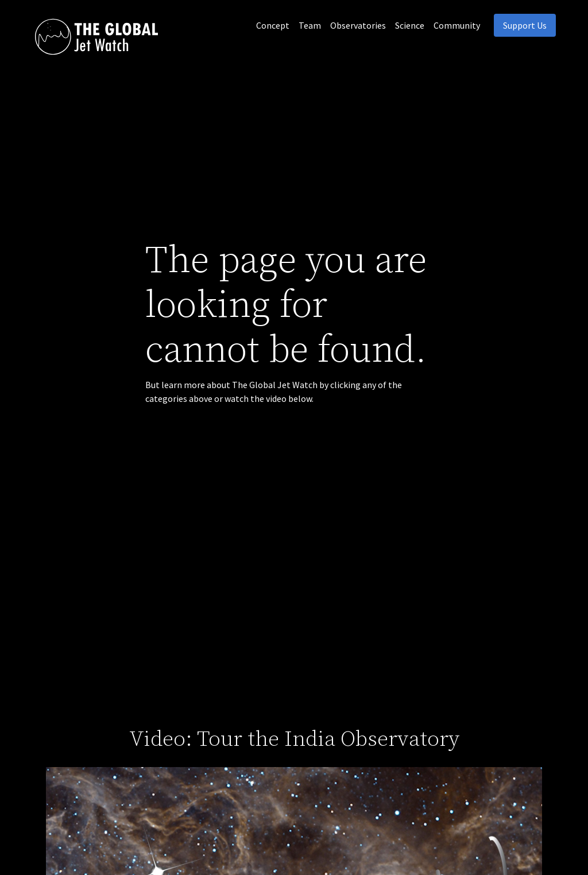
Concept (273, 25)
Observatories (358, 25)
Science (410, 25)
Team (310, 25)
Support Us (525, 25)
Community (457, 25)
